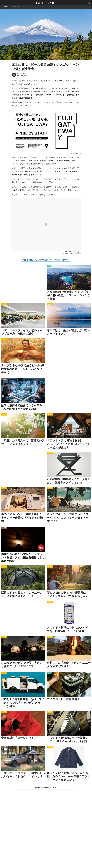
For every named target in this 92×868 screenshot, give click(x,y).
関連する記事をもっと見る (46, 788)
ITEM (49, 266)
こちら (48, 195)
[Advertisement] (46, 832)
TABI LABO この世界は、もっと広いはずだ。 (46, 260)
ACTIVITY (4, 305)
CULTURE (4, 380)
